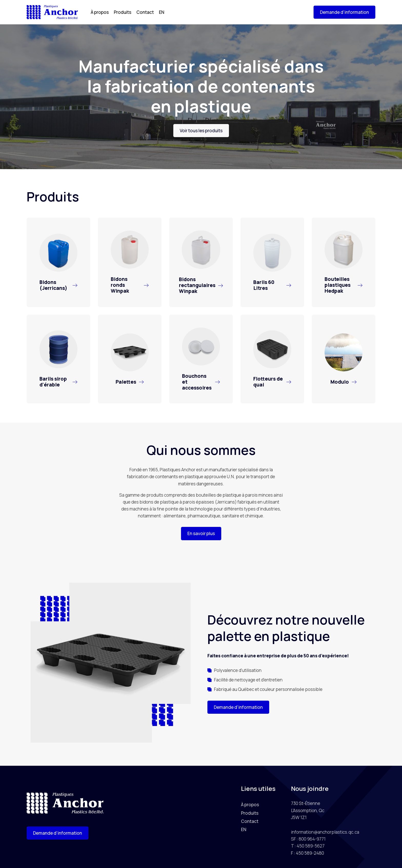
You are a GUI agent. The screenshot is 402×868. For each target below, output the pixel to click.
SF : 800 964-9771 (308, 839)
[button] (344, 12)
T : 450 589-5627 (308, 846)
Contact (145, 12)
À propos (100, 12)
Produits (123, 12)
